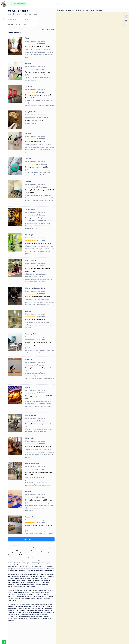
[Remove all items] (20, 25)
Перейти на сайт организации (38, 41)
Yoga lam (32, 86)
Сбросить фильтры (50, 29)
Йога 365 (32, 364)
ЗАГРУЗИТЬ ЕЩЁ (33, 547)
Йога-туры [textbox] (14, 25)
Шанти (31, 392)
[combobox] (17, 19)
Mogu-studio (33, 443)
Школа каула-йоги (35, 420)
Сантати (31, 64)
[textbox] (15, 19)
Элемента (32, 161)
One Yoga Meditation (36, 471)
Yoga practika (33, 525)
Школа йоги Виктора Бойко (38, 291)
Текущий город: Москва (19, 4)
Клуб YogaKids (34, 263)
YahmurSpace (33, 212)
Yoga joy (31, 38)
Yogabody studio (34, 336)
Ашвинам (32, 314)
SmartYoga (32, 237)
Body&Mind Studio (35, 114)
